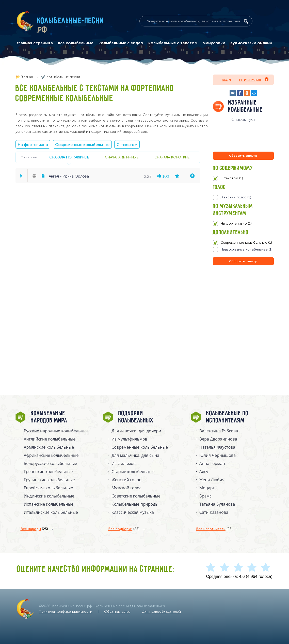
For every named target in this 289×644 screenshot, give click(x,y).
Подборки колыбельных (136, 417)
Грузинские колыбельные (49, 480)
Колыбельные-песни (70, 21)
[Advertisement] (243, 321)
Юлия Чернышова (218, 455)
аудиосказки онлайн (251, 43)
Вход (226, 80)
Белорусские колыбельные (51, 463)
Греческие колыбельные (48, 472)
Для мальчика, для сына (135, 455)
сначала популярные (69, 157)
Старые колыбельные (133, 472)
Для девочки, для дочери (136, 431)
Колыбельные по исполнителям (227, 417)
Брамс (205, 496)
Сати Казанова (214, 512)
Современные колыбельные (82, 145)
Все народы (34, 529)
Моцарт (207, 488)
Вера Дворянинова (218, 439)
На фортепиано (33, 145)
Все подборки (124, 529)
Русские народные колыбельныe (56, 431)
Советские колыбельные (136, 496)
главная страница (35, 43)
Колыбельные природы (135, 504)
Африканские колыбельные (51, 455)
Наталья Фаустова (217, 447)
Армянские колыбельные (49, 447)
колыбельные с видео (121, 43)
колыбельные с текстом (173, 43)
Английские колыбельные (50, 439)
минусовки (214, 43)
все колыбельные (76, 43)
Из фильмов (124, 463)
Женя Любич (212, 480)
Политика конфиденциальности (66, 612)
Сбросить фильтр (243, 156)
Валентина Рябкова (219, 431)
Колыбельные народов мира (49, 417)
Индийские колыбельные (49, 496)
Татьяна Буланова (217, 504)
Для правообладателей (162, 612)
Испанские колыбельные (49, 504)
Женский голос (126, 480)
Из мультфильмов (129, 439)
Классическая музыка (133, 512)
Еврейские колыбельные (49, 488)
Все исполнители (214, 529)
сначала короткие (172, 157)
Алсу (204, 472)
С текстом (127, 145)
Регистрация (254, 79)
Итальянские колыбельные (51, 512)
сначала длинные (122, 157)
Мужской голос (126, 488)
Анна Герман (212, 463)
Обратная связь (117, 612)
